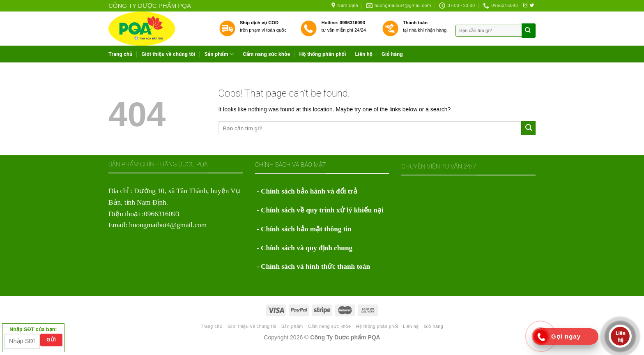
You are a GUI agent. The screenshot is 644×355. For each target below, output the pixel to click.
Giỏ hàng (392, 54)
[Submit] (528, 128)
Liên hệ (364, 54)
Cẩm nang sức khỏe (266, 54)
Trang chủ (121, 54)
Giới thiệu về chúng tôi (169, 54)
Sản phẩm (219, 54)
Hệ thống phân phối (322, 54)
